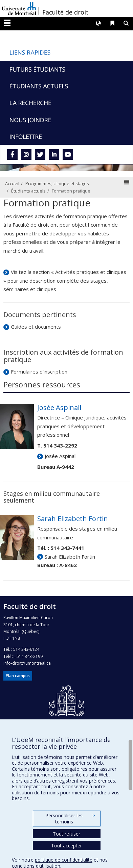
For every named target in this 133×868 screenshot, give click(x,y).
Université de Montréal (19, 8)
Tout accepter (66, 846)
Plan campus (18, 676)
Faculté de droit (65, 12)
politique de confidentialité (64, 860)
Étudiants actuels (28, 191)
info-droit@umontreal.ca (27, 663)
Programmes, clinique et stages (57, 183)
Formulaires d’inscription (39, 372)
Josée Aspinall (61, 456)
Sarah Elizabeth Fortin (70, 557)
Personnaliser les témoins (70, 819)
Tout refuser (66, 834)
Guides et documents (36, 327)
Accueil (12, 183)
